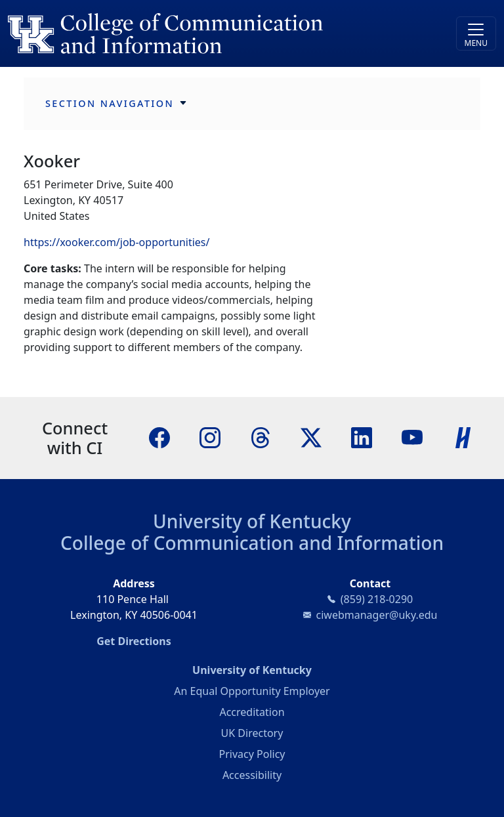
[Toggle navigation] (476, 33)
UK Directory (252, 733)
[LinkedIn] (362, 436)
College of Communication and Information (252, 543)
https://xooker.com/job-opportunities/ (117, 242)
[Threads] (261, 436)
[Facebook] (159, 436)
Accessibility (252, 775)
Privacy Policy (252, 754)
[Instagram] (210, 436)
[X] (311, 436)
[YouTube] (412, 436)
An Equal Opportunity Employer (252, 691)
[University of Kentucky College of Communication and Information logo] (191, 33)
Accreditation (252, 712)
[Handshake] (463, 436)
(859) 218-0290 (377, 599)
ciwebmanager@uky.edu (377, 615)
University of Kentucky (252, 521)
